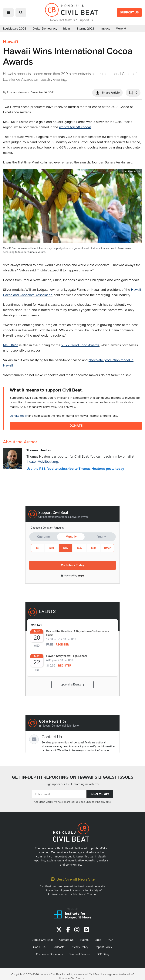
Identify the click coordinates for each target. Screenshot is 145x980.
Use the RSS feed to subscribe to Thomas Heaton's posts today (75, 469)
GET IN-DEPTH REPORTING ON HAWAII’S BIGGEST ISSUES (73, 777)
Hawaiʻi (11, 41)
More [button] (121, 29)
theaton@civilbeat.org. (43, 461)
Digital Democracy (45, 29)
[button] (8, 13)
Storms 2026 (86, 29)
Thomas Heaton (17, 92)
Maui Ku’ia (11, 345)
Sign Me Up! (100, 794)
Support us (86, 20)
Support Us (129, 12)
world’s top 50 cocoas (75, 127)
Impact (105, 29)
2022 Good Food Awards (80, 345)
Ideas (67, 29)
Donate (76, 426)
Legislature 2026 (15, 29)
